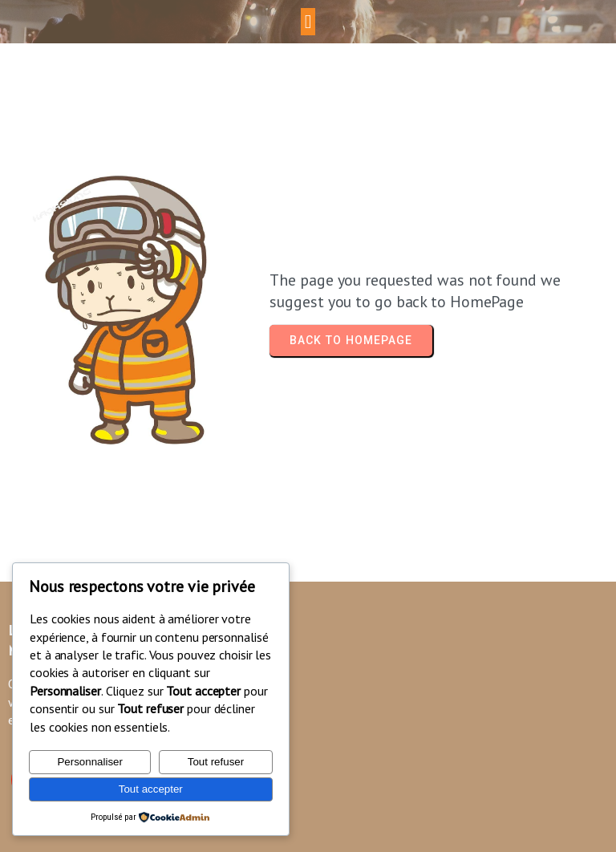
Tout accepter (151, 789)
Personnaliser (90, 762)
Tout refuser (216, 762)
